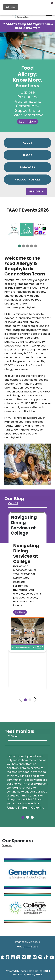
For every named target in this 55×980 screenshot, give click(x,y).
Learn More (28, 122)
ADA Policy (19, 975)
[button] (19, 246)
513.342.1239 (30, 947)
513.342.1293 (32, 942)
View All (13, 503)
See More (36, 191)
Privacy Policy (35, 975)
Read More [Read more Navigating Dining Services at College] (20, 612)
